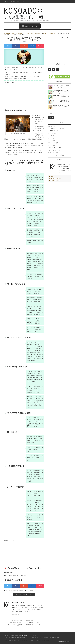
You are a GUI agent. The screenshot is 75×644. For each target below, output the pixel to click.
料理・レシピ (52, 153)
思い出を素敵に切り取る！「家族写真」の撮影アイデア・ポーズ (21, 635)
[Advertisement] (17, 95)
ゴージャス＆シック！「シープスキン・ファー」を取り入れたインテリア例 (61, 92)
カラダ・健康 (52, 138)
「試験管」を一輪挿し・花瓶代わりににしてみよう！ (61, 86)
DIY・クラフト (52, 143)
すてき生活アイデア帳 (32, 14)
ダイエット (51, 140)
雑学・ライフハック (54, 148)
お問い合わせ (21, 2)
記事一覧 (39, 33)
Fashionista (61, 642)
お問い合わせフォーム (56, 178)
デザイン (29, 590)
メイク (50, 136)
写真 (32, 590)
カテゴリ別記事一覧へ (24, 595)
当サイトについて (54, 180)
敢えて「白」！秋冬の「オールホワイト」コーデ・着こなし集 (61, 101)
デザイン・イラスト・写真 (50, 33)
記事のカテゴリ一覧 (30, 26)
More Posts (16, 614)
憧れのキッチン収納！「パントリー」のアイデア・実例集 (61, 106)
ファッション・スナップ (55, 128)
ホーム (7, 2)
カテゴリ (13, 2)
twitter (51, 176)
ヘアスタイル (52, 131)
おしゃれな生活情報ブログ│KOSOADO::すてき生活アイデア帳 (20, 33)
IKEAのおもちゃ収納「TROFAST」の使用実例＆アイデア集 (61, 97)
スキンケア (51, 133)
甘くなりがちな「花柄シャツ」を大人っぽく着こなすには (33, 624)
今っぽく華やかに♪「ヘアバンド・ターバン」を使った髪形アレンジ (15, 624)
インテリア (51, 145)
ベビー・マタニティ (54, 150)
